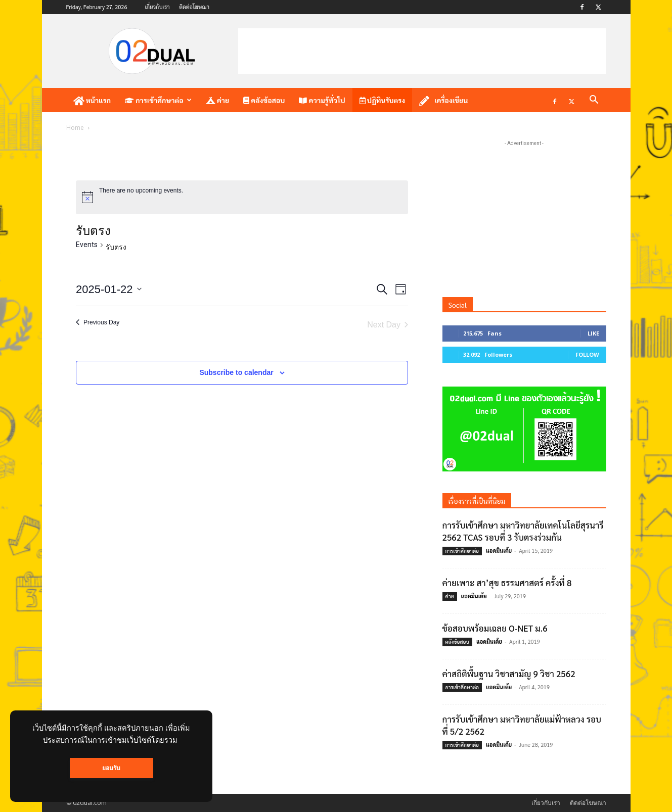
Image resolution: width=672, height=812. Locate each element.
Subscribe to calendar (236, 372)
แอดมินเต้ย (499, 551)
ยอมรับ (111, 768)
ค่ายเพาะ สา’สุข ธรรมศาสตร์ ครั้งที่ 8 (507, 583)
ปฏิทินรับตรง (383, 100)
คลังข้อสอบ (264, 100)
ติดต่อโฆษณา (194, 7)
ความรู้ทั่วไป (322, 100)
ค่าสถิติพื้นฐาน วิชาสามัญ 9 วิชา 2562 (509, 674)
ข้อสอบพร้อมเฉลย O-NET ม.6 (495, 628)
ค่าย (218, 100)
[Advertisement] (422, 51)
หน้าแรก (92, 101)
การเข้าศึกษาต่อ (158, 100)
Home (75, 128)
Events (87, 245)
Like (593, 333)
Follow (587, 354)
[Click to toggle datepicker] (109, 289)
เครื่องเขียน (443, 101)
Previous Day (98, 322)
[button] (594, 101)
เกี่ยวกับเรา (157, 7)
